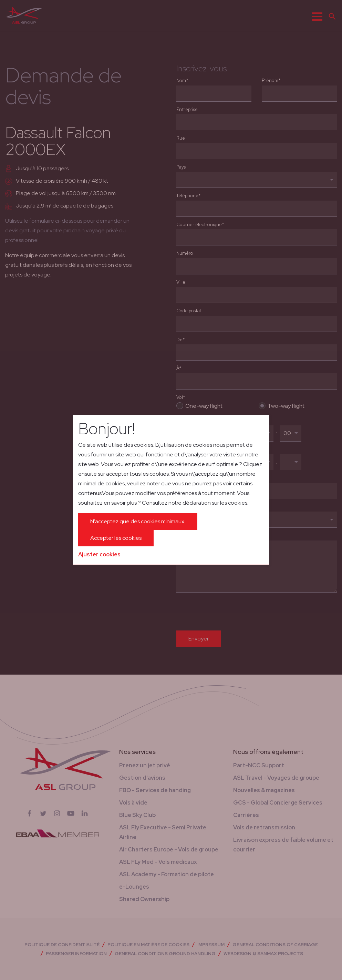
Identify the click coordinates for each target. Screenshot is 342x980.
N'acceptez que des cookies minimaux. (138, 521)
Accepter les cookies (116, 538)
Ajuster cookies (99, 554)
